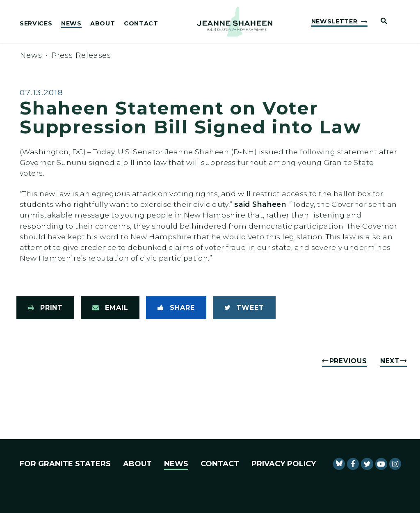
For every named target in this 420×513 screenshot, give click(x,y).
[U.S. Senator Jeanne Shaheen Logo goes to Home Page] (235, 22)
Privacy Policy (284, 464)
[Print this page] (45, 308)
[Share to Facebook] (176, 308)
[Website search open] (381, 22)
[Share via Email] (110, 308)
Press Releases (81, 55)
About (103, 24)
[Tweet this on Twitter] (244, 308)
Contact (141, 24)
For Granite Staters (65, 464)
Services (36, 24)
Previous (348, 361)
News (71, 24)
